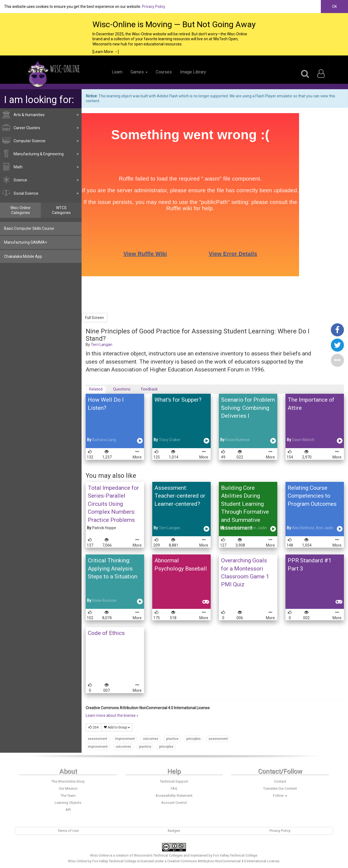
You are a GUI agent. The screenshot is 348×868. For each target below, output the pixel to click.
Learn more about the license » (112, 715)
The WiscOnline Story (68, 781)
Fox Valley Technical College (235, 855)
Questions (122, 389)
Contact (280, 781)
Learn (117, 72)
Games (139, 72)
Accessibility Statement (174, 796)
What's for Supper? (178, 400)
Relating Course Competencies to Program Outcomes (312, 496)
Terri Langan (102, 345)
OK (334, 7)
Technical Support (174, 781)
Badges (174, 831)
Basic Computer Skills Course (29, 228)
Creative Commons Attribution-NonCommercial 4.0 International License (223, 861)
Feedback (149, 389)
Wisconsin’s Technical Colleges (158, 855)
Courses (164, 72)
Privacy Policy (154, 7)
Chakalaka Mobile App (23, 256)
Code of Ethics (106, 633)
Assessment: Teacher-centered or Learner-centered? (180, 496)
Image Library (193, 72)
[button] (337, 360)
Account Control (174, 803)
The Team (68, 796)
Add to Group (117, 727)
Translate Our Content (280, 788)
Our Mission (68, 788)
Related (96, 389)
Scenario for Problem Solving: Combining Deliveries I (248, 408)
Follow (280, 796)
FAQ (174, 788)
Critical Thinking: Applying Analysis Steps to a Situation (113, 568)
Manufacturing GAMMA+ (26, 242)
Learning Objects (68, 803)
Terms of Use (68, 831)
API (68, 810)
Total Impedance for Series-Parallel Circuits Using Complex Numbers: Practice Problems (113, 504)
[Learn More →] (106, 52)
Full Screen (94, 318)
